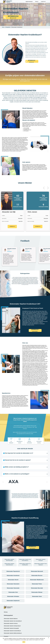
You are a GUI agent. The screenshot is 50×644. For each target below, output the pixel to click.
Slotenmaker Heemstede (13, 588)
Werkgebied (29, 2)
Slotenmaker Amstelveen (13, 576)
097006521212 (12, 226)
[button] (44, 188)
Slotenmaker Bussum (37, 576)
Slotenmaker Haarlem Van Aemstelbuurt (13, 621)
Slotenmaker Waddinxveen (37, 580)
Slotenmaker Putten (37, 584)
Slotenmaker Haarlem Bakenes (11, 619)
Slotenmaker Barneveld (37, 571)
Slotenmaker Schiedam (13, 596)
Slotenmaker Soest (37, 596)
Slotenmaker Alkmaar (37, 592)
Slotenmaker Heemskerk (13, 584)
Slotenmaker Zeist (13, 592)
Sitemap (6, 612)
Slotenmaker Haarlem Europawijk (11, 628)
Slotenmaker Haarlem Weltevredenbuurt (13, 633)
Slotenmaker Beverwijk (37, 588)
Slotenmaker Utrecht (13, 580)
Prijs (37, 2)
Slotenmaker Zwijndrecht (13, 601)
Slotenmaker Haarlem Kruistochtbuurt (12, 631)
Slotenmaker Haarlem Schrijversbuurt (12, 626)
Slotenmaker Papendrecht (13, 571)
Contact (43, 2)
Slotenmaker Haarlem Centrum (11, 623)
